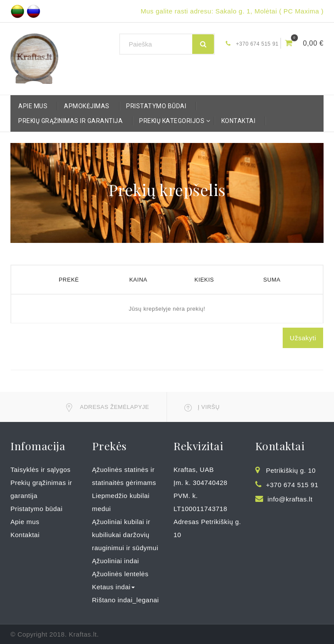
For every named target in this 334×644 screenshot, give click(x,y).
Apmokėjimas (87, 106)
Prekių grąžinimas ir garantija (70, 121)
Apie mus (33, 106)
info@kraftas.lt (290, 499)
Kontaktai (239, 121)
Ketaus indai (114, 587)
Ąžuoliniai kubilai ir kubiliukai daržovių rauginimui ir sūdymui (125, 535)
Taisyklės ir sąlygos (40, 470)
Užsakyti (303, 338)
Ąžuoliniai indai (116, 561)
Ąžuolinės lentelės (120, 574)
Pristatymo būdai (156, 106)
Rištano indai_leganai (126, 600)
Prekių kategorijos (174, 121)
